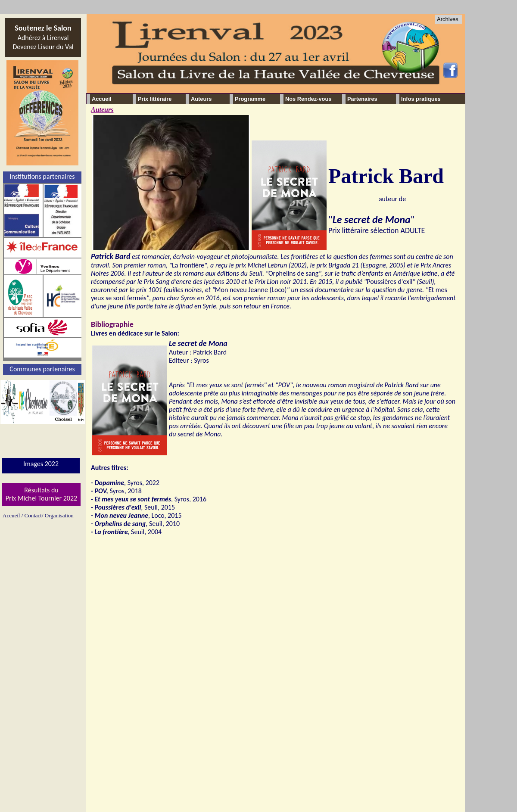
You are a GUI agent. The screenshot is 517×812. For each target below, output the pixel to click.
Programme (250, 99)
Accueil (102, 99)
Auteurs (102, 110)
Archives (448, 19)
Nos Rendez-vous (308, 99)
